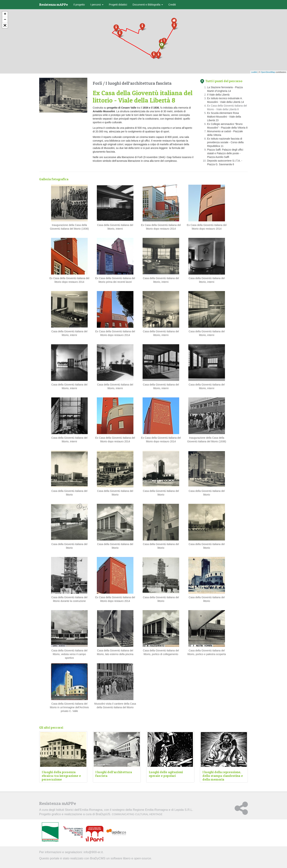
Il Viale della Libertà (218, 95)
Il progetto (79, 5)
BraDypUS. (129, 814)
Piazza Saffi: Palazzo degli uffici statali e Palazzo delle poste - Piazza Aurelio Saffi (225, 153)
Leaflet (254, 72)
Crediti (172, 5)
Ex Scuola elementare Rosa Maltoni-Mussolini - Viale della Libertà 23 (224, 117)
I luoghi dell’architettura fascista (139, 83)
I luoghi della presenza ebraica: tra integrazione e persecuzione (61, 776)
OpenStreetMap (268, 72)
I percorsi (97, 5)
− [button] (5, 20)
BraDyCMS (98, 858)
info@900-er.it (93, 852)
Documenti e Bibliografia (148, 5)
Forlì (98, 83)
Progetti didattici (118, 5)
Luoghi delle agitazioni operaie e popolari (166, 774)
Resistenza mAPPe (54, 4)
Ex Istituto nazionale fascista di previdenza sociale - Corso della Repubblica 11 (225, 142)
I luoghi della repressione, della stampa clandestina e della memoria (223, 776)
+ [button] (5, 14)
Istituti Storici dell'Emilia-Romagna (79, 810)
